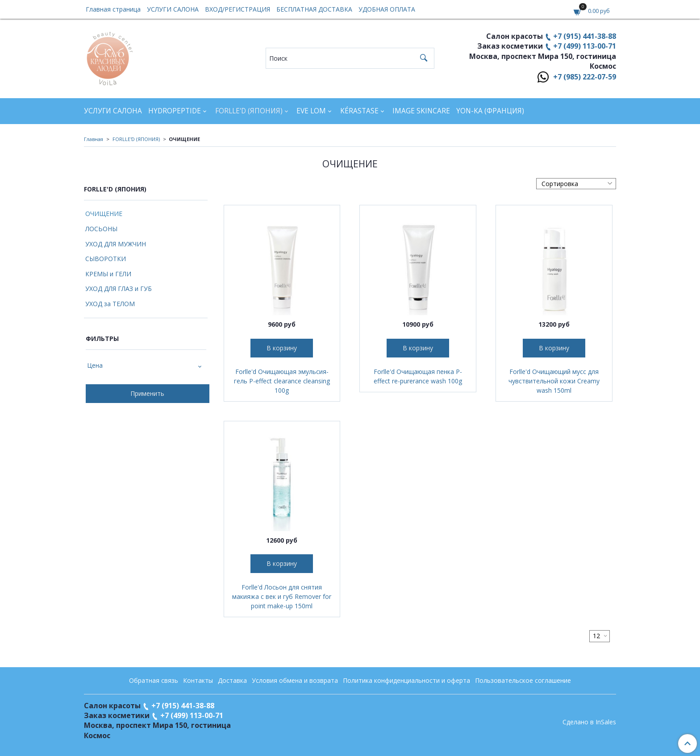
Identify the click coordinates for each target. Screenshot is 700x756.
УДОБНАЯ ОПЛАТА (387, 9)
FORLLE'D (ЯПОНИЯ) (249, 111)
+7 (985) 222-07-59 (585, 77)
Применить (147, 393)
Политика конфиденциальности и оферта (406, 680)
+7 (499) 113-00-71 (585, 46)
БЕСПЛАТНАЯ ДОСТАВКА (314, 9)
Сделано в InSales (589, 722)
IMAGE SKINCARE (421, 111)
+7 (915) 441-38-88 (585, 36)
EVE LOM (311, 111)
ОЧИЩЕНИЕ (104, 214)
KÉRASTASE (359, 111)
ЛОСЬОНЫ (101, 229)
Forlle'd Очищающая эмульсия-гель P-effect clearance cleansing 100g (282, 381)
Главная (94, 139)
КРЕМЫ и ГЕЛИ (108, 274)
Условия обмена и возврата (295, 680)
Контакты (198, 680)
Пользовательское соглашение (523, 680)
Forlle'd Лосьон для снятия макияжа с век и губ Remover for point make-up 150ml (282, 596)
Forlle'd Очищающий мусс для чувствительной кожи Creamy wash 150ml (554, 381)
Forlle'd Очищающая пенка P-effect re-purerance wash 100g (418, 376)
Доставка (232, 680)
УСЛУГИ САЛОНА (173, 9)
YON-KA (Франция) (490, 111)
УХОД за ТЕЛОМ (110, 304)
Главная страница (113, 9)
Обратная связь (154, 680)
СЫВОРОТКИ (106, 259)
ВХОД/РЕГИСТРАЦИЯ (237, 9)
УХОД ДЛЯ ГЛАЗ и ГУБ (119, 289)
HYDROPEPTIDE (175, 111)
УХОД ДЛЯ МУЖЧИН (116, 244)
